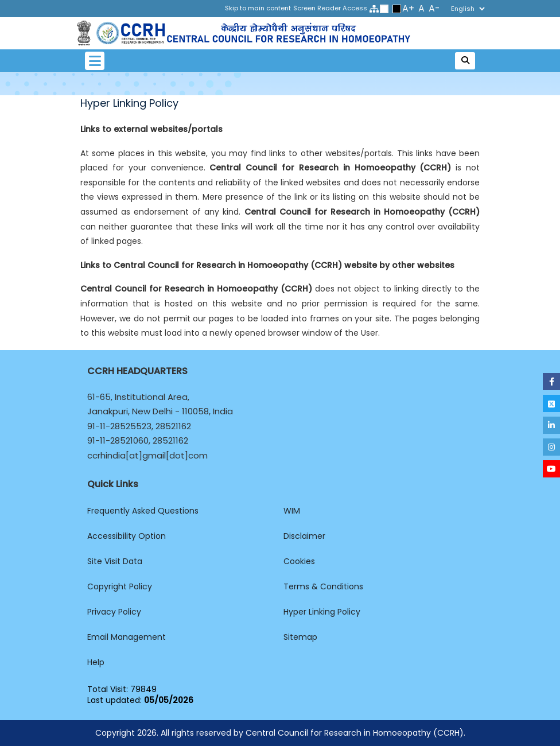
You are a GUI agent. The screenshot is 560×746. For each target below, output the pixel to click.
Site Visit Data (115, 561)
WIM (292, 511)
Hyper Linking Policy (322, 612)
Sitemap (300, 637)
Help (96, 662)
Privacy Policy (114, 612)
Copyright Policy (120, 586)
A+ (408, 8)
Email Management (127, 637)
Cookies (299, 561)
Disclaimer (304, 536)
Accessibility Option (127, 536)
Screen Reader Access (330, 8)
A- (434, 8)
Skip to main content (258, 8)
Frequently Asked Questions (143, 511)
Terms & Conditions (323, 586)
